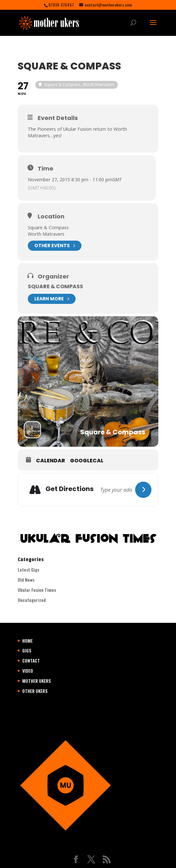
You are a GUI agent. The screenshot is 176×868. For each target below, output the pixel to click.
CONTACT (31, 660)
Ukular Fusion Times (37, 590)
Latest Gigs (28, 569)
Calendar (51, 461)
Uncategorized (32, 600)
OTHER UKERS (35, 691)
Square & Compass (55, 286)
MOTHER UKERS (36, 681)
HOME (27, 641)
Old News (26, 580)
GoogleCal (87, 461)
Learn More (52, 299)
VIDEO (28, 671)
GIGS (27, 650)
